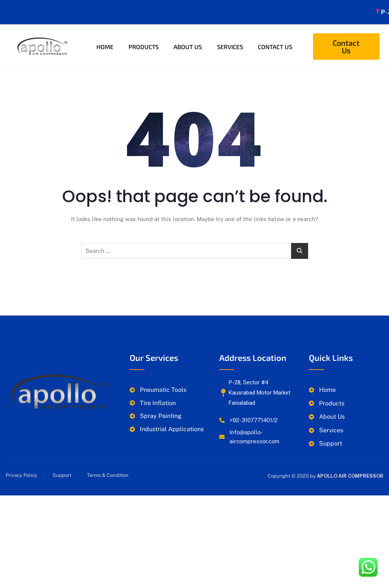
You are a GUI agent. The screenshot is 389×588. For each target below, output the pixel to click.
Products (143, 37)
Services (230, 37)
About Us (188, 37)
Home (105, 37)
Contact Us (275, 37)
